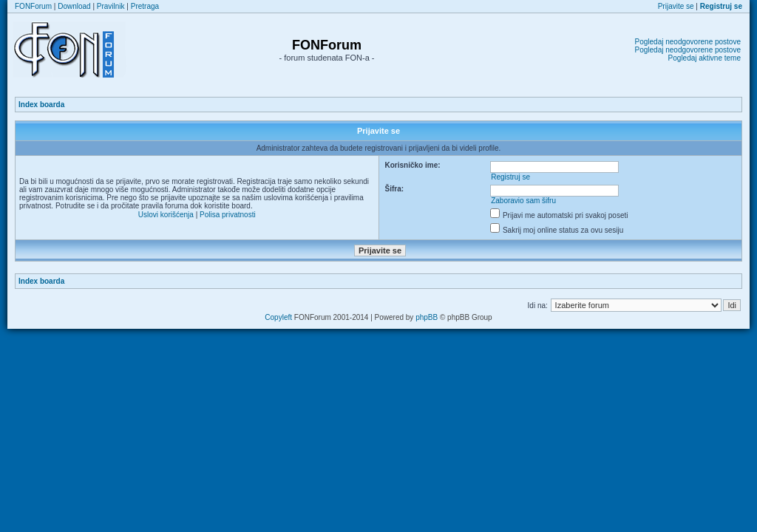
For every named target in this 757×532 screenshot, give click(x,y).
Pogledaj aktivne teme (705, 58)
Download (74, 6)
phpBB (427, 317)
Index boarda (41, 105)
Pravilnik (111, 6)
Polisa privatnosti (228, 215)
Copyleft (278, 317)
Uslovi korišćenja (166, 215)
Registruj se (510, 177)
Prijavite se (676, 6)
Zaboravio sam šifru (523, 201)
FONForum (33, 6)
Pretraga (145, 6)
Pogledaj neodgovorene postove (688, 42)
